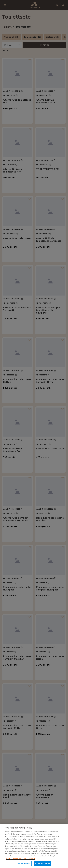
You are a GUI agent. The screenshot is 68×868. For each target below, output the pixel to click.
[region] (34, 846)
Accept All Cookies (42, 863)
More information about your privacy (20, 858)
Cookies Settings (23, 863)
